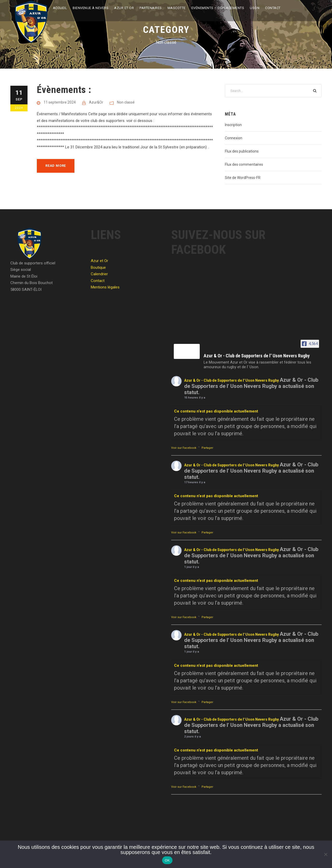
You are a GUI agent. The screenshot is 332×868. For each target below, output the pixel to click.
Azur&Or (96, 102)
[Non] (326, 854)
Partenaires (151, 8)
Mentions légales (105, 287)
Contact (273, 8)
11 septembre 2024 (60, 102)
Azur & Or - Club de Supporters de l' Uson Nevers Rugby (231, 380)
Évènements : (64, 90)
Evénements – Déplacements (218, 8)
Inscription (233, 125)
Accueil (60, 8)
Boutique (98, 267)
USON (255, 8)
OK (167, 860)
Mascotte (177, 8)
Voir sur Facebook (184, 448)
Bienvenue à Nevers (91, 8)
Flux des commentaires (244, 164)
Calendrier (99, 274)
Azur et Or (124, 8)
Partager (207, 448)
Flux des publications (242, 151)
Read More (56, 166)
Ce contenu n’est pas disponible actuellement (216, 411)
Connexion (234, 138)
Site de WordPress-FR (243, 178)
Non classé (126, 102)
